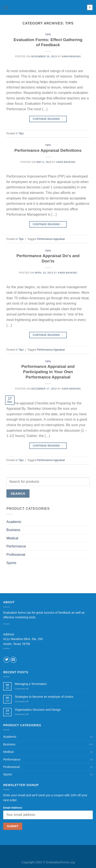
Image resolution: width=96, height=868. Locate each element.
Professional (16, 555)
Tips (48, 34)
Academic (14, 522)
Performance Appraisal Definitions (48, 150)
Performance (16, 546)
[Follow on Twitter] (7, 660)
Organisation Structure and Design (38, 710)
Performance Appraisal (51, 239)
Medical (12, 538)
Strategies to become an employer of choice (44, 697)
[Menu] (6, 7)
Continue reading (48, 119)
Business (13, 530)
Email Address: (13, 808)
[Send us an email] (13, 660)
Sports (11, 563)
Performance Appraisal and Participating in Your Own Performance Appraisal (48, 372)
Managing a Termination (31, 684)
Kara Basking (71, 56)
